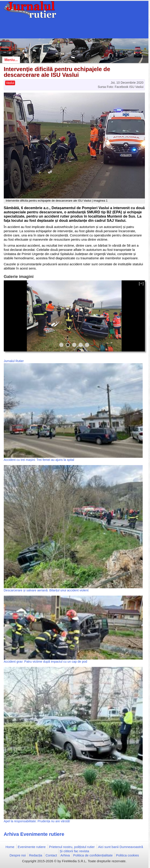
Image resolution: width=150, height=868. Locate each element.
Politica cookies (127, 855)
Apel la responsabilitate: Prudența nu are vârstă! (37, 821)
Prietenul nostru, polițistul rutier (72, 847)
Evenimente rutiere (32, 847)
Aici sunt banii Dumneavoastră (121, 847)
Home (10, 847)
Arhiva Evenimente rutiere (34, 834)
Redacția (36, 855)
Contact (51, 855)
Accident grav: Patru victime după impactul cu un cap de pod (45, 662)
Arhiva (65, 855)
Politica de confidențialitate (93, 855)
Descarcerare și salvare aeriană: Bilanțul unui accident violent (46, 590)
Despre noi (18, 855)
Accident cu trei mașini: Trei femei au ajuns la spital (39, 460)
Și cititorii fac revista (74, 851)
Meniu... (11, 60)
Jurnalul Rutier (14, 361)
